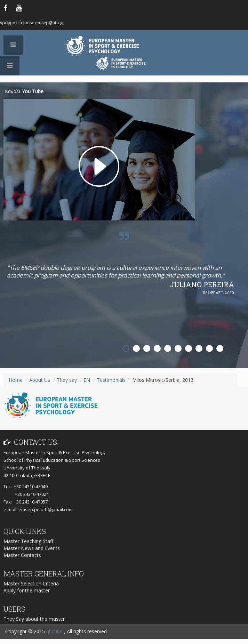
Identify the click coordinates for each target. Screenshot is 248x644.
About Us (40, 380)
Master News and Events (32, 554)
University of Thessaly (27, 468)
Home (16, 380)
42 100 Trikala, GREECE (27, 475)
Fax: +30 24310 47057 (26, 502)
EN (87, 380)
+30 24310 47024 (26, 494)
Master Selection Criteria (31, 589)
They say (67, 380)
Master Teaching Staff (28, 548)
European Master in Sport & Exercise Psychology (121, 46)
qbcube (54, 631)
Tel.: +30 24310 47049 (26, 486)
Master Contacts (22, 561)
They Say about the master (34, 623)
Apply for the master (27, 596)
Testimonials (111, 380)
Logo (124, 79)
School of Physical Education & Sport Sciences (52, 460)
